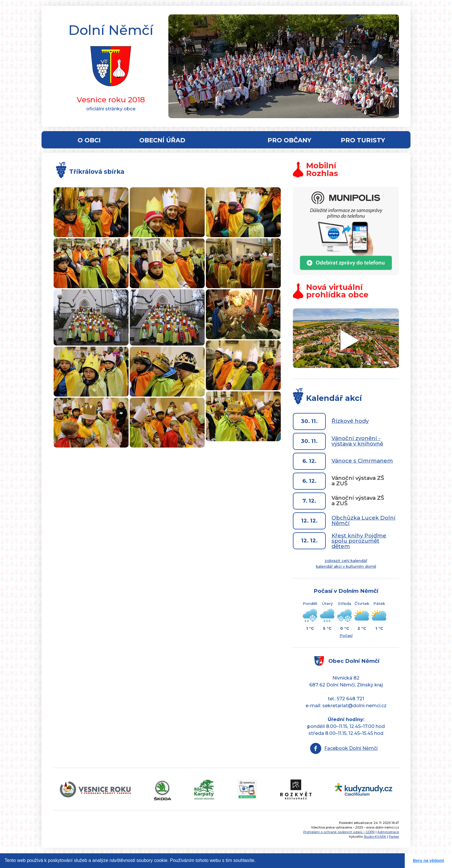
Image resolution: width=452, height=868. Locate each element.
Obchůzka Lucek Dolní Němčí (364, 520)
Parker (394, 837)
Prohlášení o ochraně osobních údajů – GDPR (339, 832)
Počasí (346, 635)
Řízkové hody (350, 421)
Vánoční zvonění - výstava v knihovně (357, 441)
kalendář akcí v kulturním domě (346, 566)
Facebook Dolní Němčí (351, 748)
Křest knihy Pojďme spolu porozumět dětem (359, 541)
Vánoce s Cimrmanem (362, 461)
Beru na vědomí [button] (428, 861)
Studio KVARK (375, 837)
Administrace (388, 832)
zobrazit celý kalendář (346, 561)
